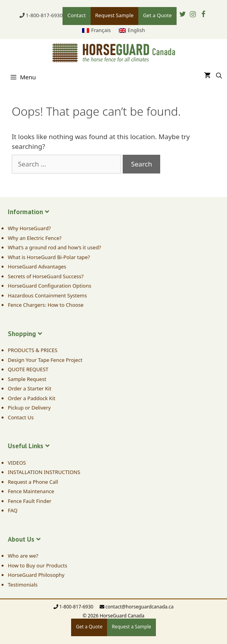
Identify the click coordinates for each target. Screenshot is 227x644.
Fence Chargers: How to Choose (46, 305)
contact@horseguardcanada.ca (140, 607)
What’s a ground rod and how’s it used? (55, 247)
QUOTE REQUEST (28, 369)
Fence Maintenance (31, 491)
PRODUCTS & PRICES (33, 350)
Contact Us (21, 417)
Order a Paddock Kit (32, 398)
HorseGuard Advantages (37, 267)
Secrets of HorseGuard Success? (46, 276)
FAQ (13, 510)
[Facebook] (204, 15)
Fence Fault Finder (29, 501)
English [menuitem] (136, 30)
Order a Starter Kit (29, 388)
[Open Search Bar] (219, 75)
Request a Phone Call (33, 482)
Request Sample (114, 15)
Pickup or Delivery (29, 408)
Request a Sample (131, 627)
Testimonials (23, 585)
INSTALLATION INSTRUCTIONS (44, 472)
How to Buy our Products (38, 565)
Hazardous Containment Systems (47, 295)
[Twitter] (183, 15)
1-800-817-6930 (44, 15)
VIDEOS (17, 463)
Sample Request (27, 379)
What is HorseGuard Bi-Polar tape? (49, 257)
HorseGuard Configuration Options (50, 286)
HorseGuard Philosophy (36, 575)
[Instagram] (193, 15)
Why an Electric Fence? (35, 238)
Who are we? (23, 556)
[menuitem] (97, 30)
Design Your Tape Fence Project (45, 360)
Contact (76, 15)
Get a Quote (157, 15)
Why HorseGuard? (29, 228)
